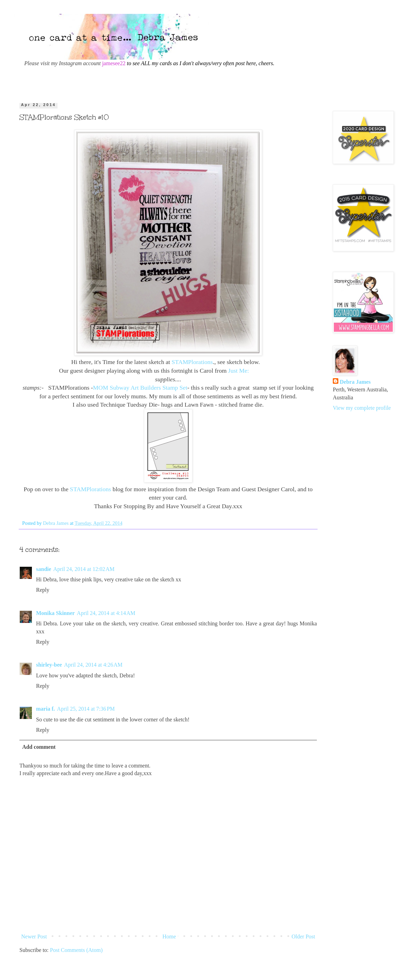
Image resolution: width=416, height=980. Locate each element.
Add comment (39, 747)
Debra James (355, 382)
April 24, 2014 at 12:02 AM (84, 569)
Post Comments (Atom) (76, 950)
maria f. (45, 709)
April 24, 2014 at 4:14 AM (106, 613)
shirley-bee (49, 665)
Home (169, 936)
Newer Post (34, 936)
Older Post (303, 936)
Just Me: (239, 371)
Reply (43, 590)
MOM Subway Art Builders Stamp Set (140, 388)
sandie (44, 569)
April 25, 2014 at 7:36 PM (86, 709)
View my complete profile (362, 408)
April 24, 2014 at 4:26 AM (93, 665)
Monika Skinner (55, 613)
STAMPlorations (192, 362)
